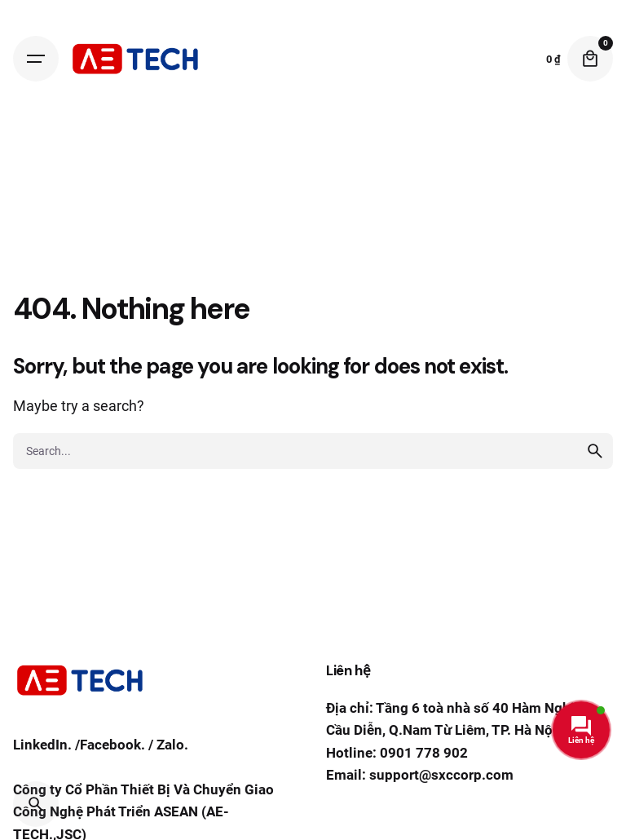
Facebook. (112, 745)
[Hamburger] (36, 59)
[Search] (36, 804)
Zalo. (172, 745)
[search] (595, 451)
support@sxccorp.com (441, 775)
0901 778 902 (424, 753)
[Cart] (590, 59)
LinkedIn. (42, 745)
